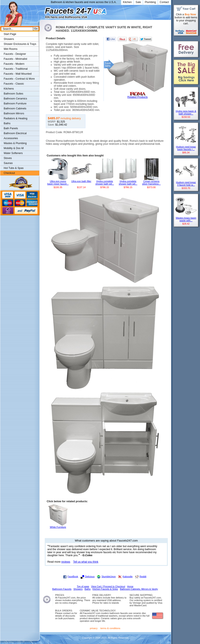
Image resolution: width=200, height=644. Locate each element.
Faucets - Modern (14, 64)
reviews (66, 562)
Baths (7, 123)
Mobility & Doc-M (14, 148)
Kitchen (127, 2)
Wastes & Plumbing (15, 143)
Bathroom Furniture (15, 104)
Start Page (10, 34)
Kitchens (9, 89)
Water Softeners (13, 153)
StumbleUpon (109, 576)
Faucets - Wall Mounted (18, 74)
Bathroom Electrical (15, 133)
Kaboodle (128, 576)
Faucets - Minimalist (15, 59)
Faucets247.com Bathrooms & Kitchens (42, 12)
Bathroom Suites (13, 94)
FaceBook (73, 576)
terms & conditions (110, 628)
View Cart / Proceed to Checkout (108, 586)
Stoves (8, 158)
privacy (94, 628)
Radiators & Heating (16, 118)
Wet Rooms (11, 49)
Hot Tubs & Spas (14, 168)
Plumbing (150, 2)
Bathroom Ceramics (15, 99)
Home (130, 586)
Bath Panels (11, 128)
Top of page (83, 586)
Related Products (138, 97)
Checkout (9, 173)
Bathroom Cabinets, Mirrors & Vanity (139, 589)
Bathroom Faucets (62, 589)
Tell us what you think (86, 562)
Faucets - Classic (14, 84)
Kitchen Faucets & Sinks (105, 589)
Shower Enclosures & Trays (20, 44)
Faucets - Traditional (16, 69)
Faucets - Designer (15, 54)
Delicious (90, 576)
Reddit (143, 576)
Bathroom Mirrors (14, 113)
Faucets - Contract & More (19, 79)
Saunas (8, 163)
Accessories (11, 138)
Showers (9, 39)
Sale (138, 2)
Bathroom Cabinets (15, 109)
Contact (164, 2)
